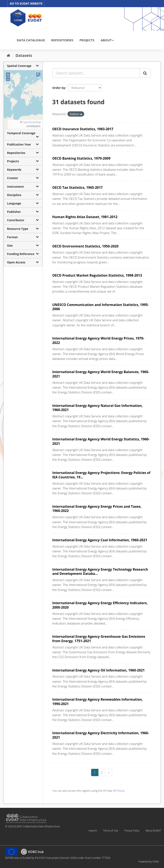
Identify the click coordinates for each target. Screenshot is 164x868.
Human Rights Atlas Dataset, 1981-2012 (85, 217)
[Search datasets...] (96, 73)
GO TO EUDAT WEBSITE (26, 3)
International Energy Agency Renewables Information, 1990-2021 (98, 702)
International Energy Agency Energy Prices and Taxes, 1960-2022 (97, 509)
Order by (59, 88)
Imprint (93, 831)
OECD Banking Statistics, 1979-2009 (81, 158)
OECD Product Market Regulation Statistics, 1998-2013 (97, 275)
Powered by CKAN (149, 862)
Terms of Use (110, 831)
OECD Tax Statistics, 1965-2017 (78, 187)
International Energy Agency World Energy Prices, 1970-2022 (98, 340)
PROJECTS (87, 40)
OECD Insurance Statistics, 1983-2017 (83, 129)
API (105, 791)
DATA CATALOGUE (31, 40)
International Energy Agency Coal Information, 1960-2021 (100, 540)
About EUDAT (153, 831)
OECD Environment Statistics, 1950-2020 (85, 246)
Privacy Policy (132, 831)
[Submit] (145, 73)
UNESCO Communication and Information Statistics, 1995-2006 (101, 307)
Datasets (24, 55)
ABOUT (107, 40)
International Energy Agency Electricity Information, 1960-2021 (101, 735)
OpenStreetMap (32, 122)
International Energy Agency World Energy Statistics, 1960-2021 (101, 441)
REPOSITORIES (62, 40)
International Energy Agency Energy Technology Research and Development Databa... (100, 572)
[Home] (8, 55)
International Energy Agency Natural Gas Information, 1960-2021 (97, 408)
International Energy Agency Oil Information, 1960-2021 (99, 670)
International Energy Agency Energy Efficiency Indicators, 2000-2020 (100, 605)
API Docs (118, 791)
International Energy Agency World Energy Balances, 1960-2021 (101, 374)
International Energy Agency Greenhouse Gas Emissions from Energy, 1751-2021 (99, 639)
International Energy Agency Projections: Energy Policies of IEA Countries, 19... (101, 475)
